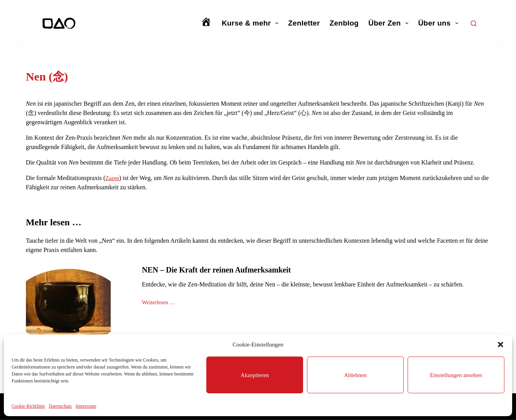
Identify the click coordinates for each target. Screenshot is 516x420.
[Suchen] (474, 23)
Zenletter (304, 23)
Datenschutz (60, 406)
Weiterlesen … (160, 303)
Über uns (440, 23)
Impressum (86, 406)
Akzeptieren (255, 375)
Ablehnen (355, 375)
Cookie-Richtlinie (28, 406)
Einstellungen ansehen (456, 375)
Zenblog (344, 23)
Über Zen (390, 23)
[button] (501, 345)
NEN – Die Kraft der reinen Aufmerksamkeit (217, 270)
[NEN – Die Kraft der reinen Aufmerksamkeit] (69, 307)
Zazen (113, 178)
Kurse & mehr (252, 23)
